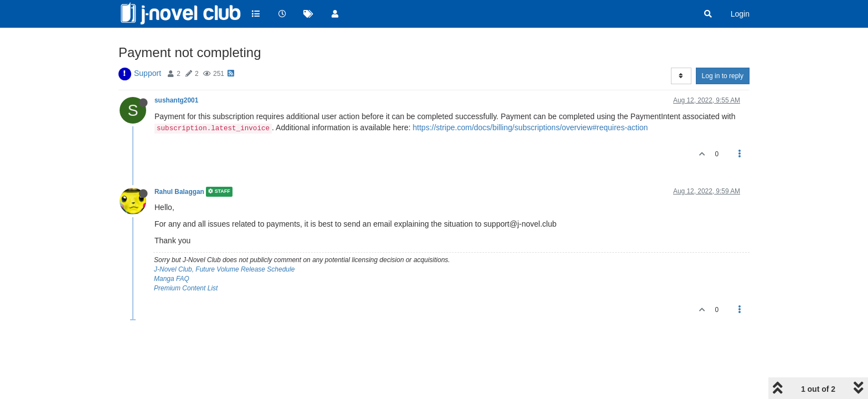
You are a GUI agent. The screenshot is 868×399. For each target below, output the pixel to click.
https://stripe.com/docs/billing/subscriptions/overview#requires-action (531, 127)
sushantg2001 (176, 100)
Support (148, 73)
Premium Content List (186, 288)
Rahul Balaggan (179, 192)
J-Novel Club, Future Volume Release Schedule (224, 269)
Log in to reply (723, 76)
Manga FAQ (172, 279)
